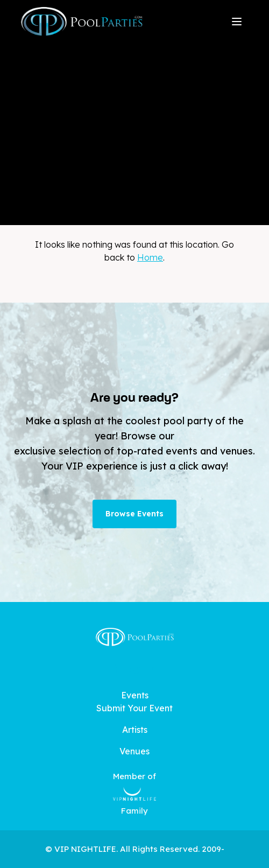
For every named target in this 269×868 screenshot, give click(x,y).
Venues (134, 751)
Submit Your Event (134, 708)
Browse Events (134, 514)
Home (150, 257)
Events (135, 695)
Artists (135, 730)
